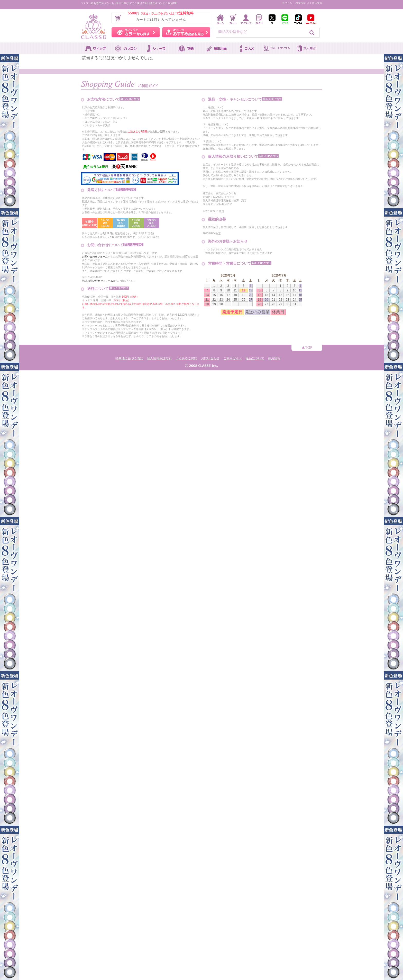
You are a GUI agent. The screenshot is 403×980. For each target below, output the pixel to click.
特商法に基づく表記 (129, 358)
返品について (255, 358)
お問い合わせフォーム (95, 257)
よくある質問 (315, 3)
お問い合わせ (210, 358)
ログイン (287, 3)
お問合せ (300, 3)
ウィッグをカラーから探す (136, 32)
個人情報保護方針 (159, 358)
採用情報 (274, 358)
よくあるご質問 (186, 358)
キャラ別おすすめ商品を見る (186, 32)
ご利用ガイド (233, 358)
